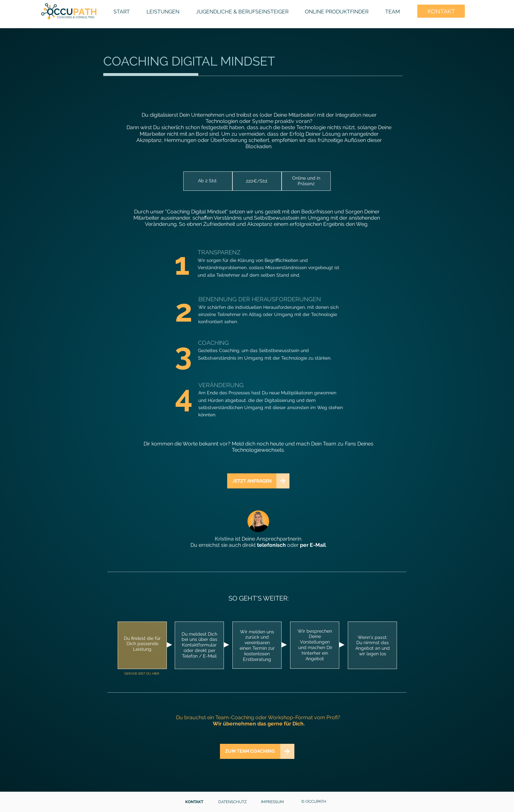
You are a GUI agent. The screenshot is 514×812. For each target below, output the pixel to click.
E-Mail (318, 545)
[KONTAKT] (195, 802)
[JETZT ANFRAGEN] (252, 481)
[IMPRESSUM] (273, 802)
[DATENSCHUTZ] (233, 802)
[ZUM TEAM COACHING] (250, 751)
